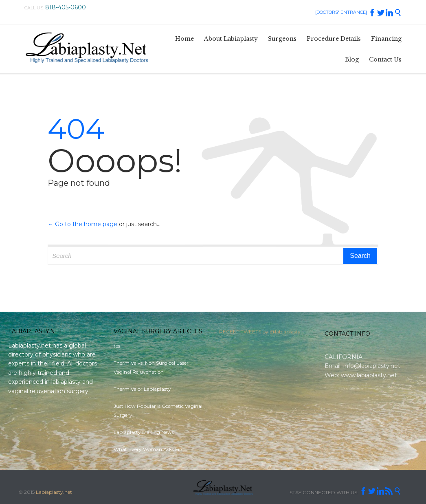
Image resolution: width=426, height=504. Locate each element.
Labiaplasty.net (54, 492)
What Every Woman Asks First (149, 449)
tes (117, 346)
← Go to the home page (82, 224)
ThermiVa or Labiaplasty (142, 389)
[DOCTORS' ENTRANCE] (341, 12)
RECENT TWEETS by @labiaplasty (260, 333)
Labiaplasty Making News (144, 432)
